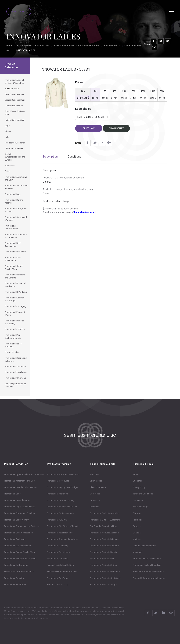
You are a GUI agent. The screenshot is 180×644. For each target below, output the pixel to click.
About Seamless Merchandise (147, 559)
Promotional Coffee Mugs (16, 565)
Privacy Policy (139, 487)
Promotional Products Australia (33, 45)
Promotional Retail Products (60, 533)
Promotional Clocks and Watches (19, 513)
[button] (93, 117)
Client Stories (96, 481)
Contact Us (95, 500)
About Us (94, 474)
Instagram (137, 552)
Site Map (137, 513)
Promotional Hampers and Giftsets (20, 559)
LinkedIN (137, 533)
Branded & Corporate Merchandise (149, 578)
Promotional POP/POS (57, 520)
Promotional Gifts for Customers (105, 520)
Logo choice (83, 109)
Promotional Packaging (58, 494)
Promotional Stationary (57, 546)
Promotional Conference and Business (22, 526)
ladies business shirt (85, 212)
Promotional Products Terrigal (104, 584)
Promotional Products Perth (103, 559)
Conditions (74, 156)
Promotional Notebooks (15, 584)
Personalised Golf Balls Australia (19, 572)
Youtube (137, 539)
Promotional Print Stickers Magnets (63, 526)
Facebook (138, 520)
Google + (137, 526)
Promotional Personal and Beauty (62, 507)
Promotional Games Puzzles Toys (19, 552)
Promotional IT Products (58, 481)
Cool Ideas (95, 494)
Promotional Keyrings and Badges (63, 487)
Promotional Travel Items (58, 552)
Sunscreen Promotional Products (62, 572)
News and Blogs (140, 507)
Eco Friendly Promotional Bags (104, 526)
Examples (94, 507)
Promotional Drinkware (15, 539)
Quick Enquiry (19, 11)
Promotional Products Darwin (103, 552)
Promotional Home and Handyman (63, 474)
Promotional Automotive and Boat (20, 481)
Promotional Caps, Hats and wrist (19, 507)
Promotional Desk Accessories (18, 533)
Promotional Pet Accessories (60, 513)
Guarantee (138, 481)
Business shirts (112, 45)
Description (50, 156)
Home (9, 45)
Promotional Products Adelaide (104, 533)
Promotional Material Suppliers (147, 565)
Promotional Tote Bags (57, 578)
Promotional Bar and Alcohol (17, 500)
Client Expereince (98, 487)
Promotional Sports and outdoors (62, 539)
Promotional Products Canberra (104, 546)
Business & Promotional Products (148, 572)
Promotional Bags (12, 494)
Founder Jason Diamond (144, 546)
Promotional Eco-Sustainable (17, 546)
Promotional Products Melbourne (105, 572)
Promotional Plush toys (15, 578)
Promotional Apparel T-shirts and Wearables (77, 45)
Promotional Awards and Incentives (20, 487)
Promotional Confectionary (16, 520)
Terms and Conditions (143, 494)
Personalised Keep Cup (58, 584)
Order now (89, 128)
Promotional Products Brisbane (104, 539)
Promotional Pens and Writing (61, 500)
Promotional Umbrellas (58, 559)
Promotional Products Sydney (104, 565)
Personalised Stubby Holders (60, 565)
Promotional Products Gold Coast (105, 578)
